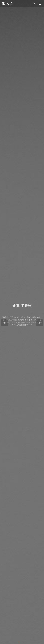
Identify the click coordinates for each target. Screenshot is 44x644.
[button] (19, 642)
